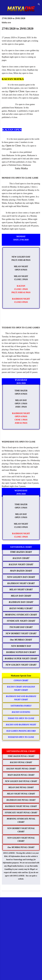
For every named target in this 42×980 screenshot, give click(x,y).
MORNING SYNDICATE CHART (21, 615)
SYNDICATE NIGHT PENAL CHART (21, 813)
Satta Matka (21, 168)
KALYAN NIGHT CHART (21, 564)
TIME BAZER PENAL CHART (21, 756)
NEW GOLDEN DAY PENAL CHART (21, 781)
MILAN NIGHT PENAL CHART (21, 794)
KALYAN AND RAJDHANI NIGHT (21, 725)
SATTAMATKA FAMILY (21, 706)
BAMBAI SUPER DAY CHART (21, 652)
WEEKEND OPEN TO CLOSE (21, 737)
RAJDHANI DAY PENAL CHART (21, 800)
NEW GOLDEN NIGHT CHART (21, 665)
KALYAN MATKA (13, 79)
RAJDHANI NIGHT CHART (21, 583)
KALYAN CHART (21, 558)
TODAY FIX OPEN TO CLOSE (21, 718)
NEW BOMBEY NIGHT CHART (21, 633)
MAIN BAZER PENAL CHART (21, 775)
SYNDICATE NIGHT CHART (21, 621)
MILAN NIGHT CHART (21, 589)
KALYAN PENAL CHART (21, 762)
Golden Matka (26, 464)
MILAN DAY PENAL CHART (21, 787)
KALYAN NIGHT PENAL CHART (21, 769)
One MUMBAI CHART (21, 640)
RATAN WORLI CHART (21, 608)
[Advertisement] (21, 922)
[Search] (39, 5)
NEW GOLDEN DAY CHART (21, 577)
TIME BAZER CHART (21, 552)
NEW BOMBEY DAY (21, 646)
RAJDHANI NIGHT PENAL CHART (21, 806)
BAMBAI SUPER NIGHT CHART (21, 658)
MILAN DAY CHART (21, 596)
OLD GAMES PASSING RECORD (21, 731)
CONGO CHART (21, 680)
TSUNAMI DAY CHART (21, 627)
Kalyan (11, 353)
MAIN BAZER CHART (21, 571)
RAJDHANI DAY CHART (21, 602)
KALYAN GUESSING (21, 712)
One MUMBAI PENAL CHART (21, 847)
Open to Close (17, 91)
